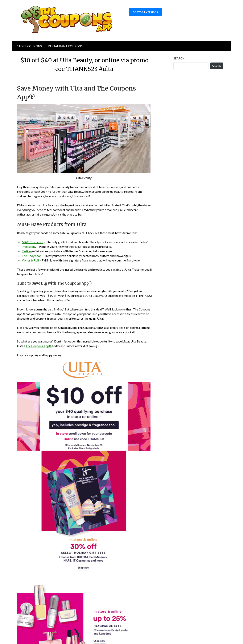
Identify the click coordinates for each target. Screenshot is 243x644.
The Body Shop (32, 256)
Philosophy (29, 247)
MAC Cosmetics (33, 242)
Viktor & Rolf (30, 260)
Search (179, 58)
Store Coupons (29, 46)
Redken (27, 251)
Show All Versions (145, 12)
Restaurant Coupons (65, 46)
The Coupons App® (39, 346)
